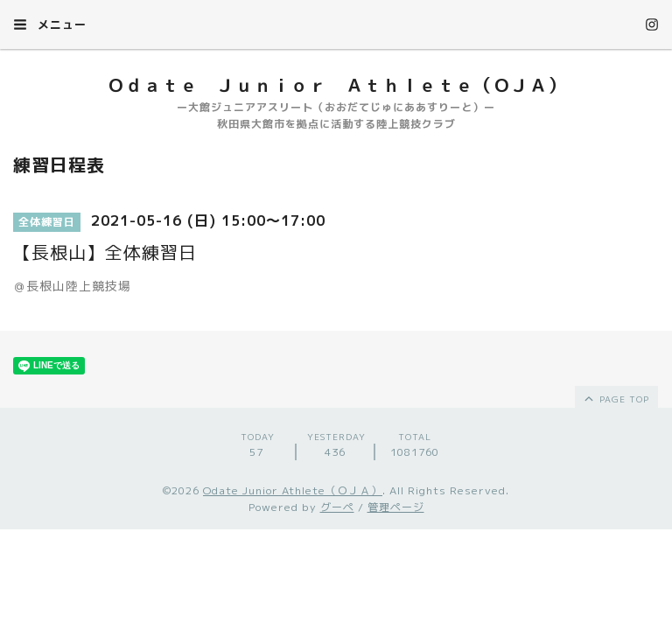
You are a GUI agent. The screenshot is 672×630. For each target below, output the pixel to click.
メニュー (50, 24)
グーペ (337, 507)
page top (616, 398)
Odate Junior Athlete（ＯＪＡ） (293, 490)
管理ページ (396, 507)
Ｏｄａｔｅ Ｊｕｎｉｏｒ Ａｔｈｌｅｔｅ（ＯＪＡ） (336, 85)
